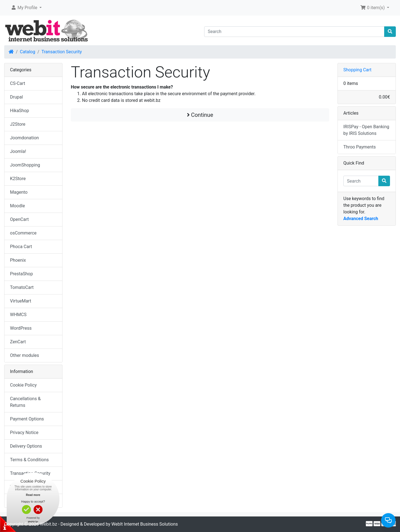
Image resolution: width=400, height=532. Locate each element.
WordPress (21, 328)
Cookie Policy (23, 385)
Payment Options (27, 419)
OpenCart (19, 219)
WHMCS (18, 315)
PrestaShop (21, 274)
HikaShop (20, 111)
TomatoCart (22, 287)
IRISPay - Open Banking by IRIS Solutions (366, 130)
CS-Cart (18, 83)
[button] (26, 8)
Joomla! (18, 151)
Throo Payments (360, 147)
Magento (19, 192)
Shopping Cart (357, 70)
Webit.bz (49, 524)
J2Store (18, 124)
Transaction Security (62, 52)
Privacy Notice (24, 433)
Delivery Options (26, 446)
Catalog (28, 52)
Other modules (25, 355)
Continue (200, 115)
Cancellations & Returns (25, 402)
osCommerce (23, 233)
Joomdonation (24, 138)
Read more (33, 495)
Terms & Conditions (29, 460)
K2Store (18, 179)
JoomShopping (25, 165)
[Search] (294, 32)
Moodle (17, 206)
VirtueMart (21, 301)
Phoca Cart (21, 247)
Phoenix (18, 260)
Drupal (16, 97)
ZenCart (18, 342)
